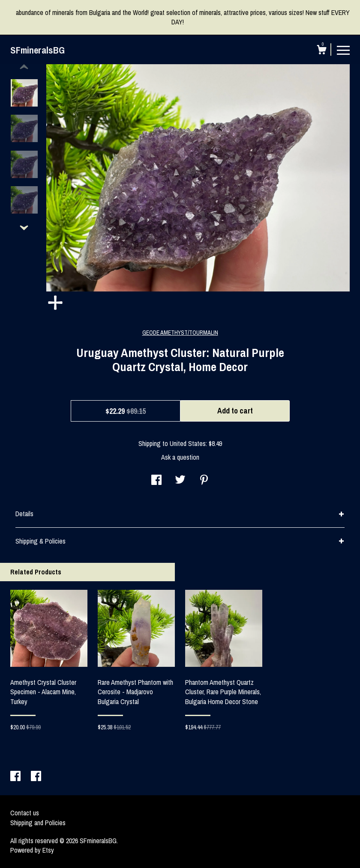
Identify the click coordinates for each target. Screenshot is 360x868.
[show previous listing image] (24, 67)
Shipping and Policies (38, 823)
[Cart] (321, 51)
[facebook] (16, 777)
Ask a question (180, 457)
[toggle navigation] (343, 50)
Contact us (25, 813)
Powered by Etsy (32, 850)
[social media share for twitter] (180, 481)
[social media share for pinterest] (204, 481)
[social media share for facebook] (156, 481)
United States (188, 443)
